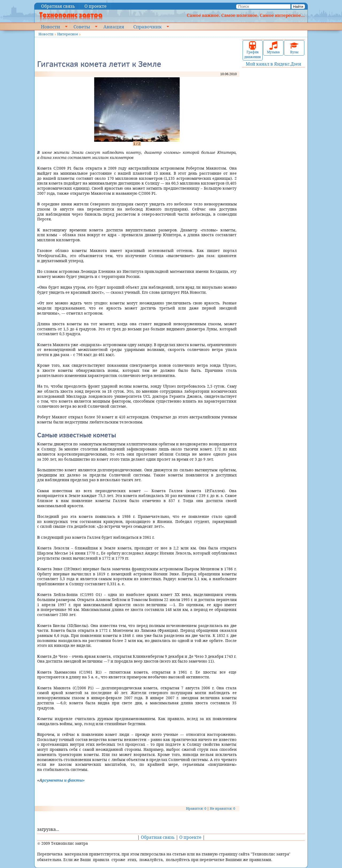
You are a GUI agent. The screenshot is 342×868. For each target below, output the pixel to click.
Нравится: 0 (196, 808)
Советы (82, 26)
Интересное (68, 34)
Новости (50, 26)
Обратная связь (58, 6)
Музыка (273, 48)
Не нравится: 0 (222, 808)
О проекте (96, 6)
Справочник (147, 26)
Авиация (114, 26)
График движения (252, 50)
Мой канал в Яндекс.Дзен (273, 64)
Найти (298, 7)
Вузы (294, 48)
